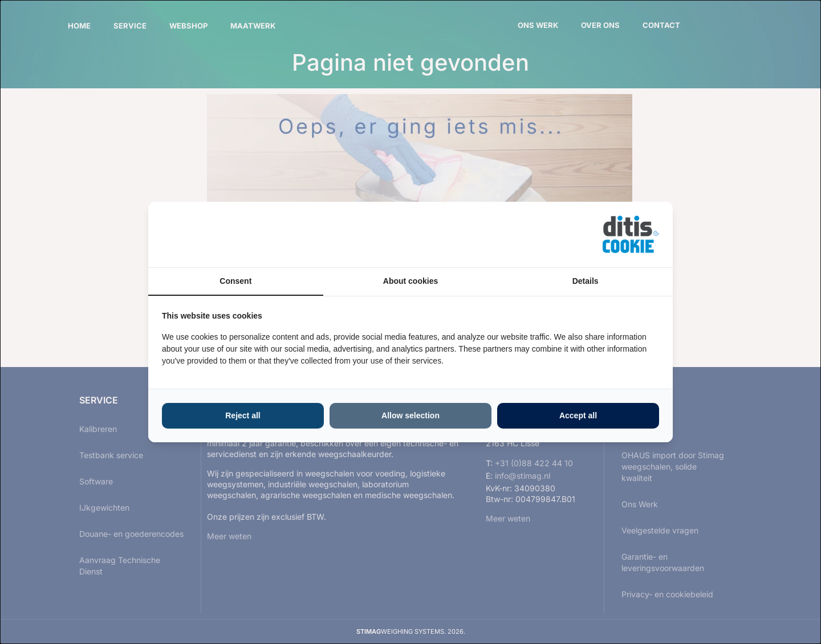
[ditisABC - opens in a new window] (631, 235)
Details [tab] (586, 281)
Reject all (243, 415)
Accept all (578, 415)
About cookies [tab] (410, 281)
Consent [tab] (235, 281)
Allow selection (410, 415)
